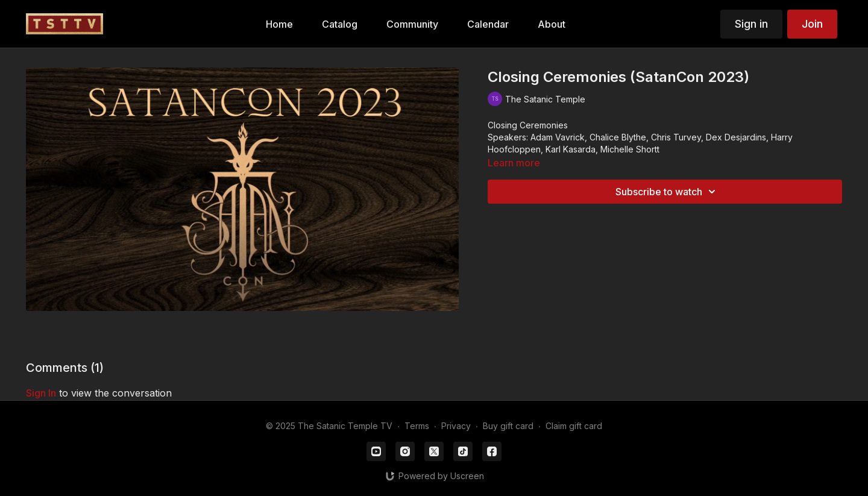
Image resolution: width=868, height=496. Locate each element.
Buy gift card (508, 426)
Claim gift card (574, 426)
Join (812, 24)
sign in (41, 393)
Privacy (456, 426)
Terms (417, 426)
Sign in (751, 24)
